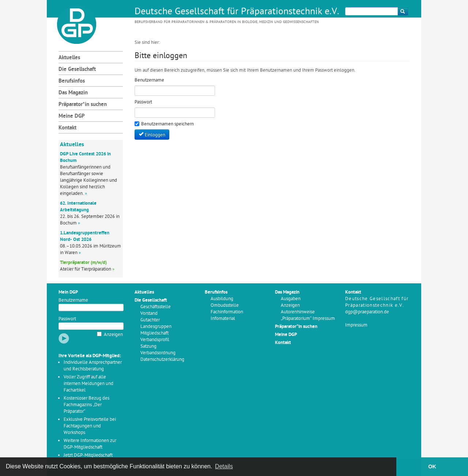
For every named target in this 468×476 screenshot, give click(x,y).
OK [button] (432, 466)
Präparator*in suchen (83, 105)
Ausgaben (291, 299)
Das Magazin (73, 93)
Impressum (356, 325)
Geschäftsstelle (156, 307)
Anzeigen (113, 335)
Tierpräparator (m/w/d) (83, 263)
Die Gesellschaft (77, 70)
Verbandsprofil (155, 340)
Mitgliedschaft (154, 333)
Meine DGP (72, 116)
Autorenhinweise (298, 312)
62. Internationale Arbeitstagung (78, 207)
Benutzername (73, 300)
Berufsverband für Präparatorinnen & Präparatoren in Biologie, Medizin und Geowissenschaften (227, 22)
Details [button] (224, 466)
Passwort (67, 319)
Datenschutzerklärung (162, 360)
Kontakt (67, 128)
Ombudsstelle (225, 305)
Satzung (148, 346)
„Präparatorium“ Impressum (308, 319)
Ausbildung (222, 299)
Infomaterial (223, 319)
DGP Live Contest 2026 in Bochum (85, 157)
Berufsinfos (72, 81)
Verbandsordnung (158, 353)
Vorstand (149, 313)
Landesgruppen (156, 327)
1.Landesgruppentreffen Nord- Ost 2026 (85, 236)
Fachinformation (227, 312)
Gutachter (150, 320)
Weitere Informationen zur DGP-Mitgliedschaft (90, 444)
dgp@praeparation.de (367, 312)
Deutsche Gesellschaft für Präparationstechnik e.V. (237, 12)
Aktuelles (69, 58)
